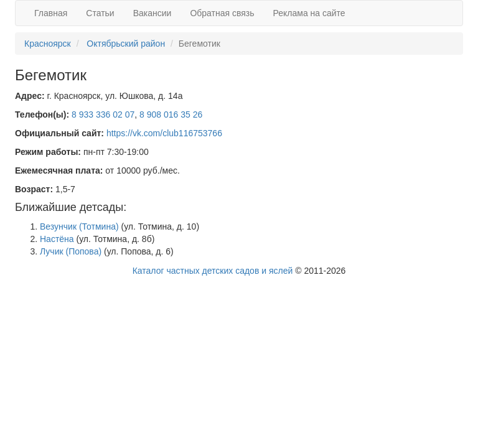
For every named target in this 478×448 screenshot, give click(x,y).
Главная (51, 13)
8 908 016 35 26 (171, 114)
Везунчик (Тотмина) (79, 226)
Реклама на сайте (309, 13)
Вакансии (152, 13)
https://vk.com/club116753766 (164, 133)
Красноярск (48, 44)
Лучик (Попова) (71, 251)
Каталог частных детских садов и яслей (213, 271)
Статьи (100, 13)
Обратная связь (222, 13)
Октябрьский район (126, 44)
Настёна (57, 239)
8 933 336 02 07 (103, 114)
